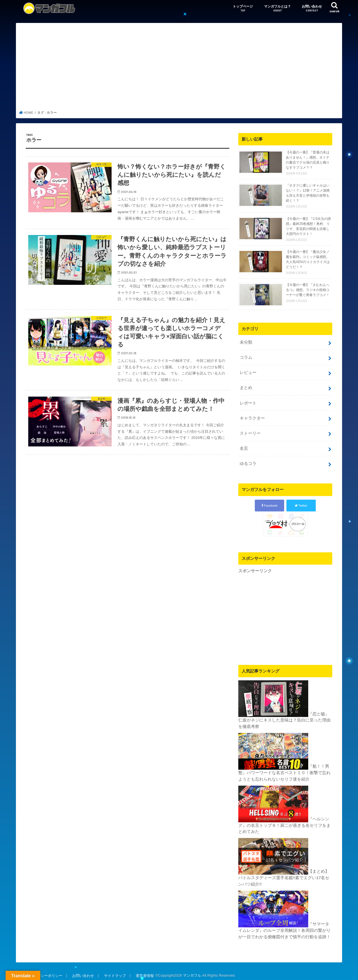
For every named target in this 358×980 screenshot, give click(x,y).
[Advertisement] (179, 68)
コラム (246, 357)
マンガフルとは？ (277, 9)
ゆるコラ (248, 461)
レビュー (248, 372)
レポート (248, 402)
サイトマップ (114, 971)
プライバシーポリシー (44, 971)
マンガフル (191, 971)
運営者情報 (143, 971)
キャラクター (252, 416)
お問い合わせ (312, 9)
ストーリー (250, 431)
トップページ (243, 9)
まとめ (246, 387)
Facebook (269, 502)
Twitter (301, 502)
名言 (244, 446)
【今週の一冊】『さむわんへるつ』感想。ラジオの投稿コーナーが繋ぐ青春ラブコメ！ (308, 290)
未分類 (246, 342)
